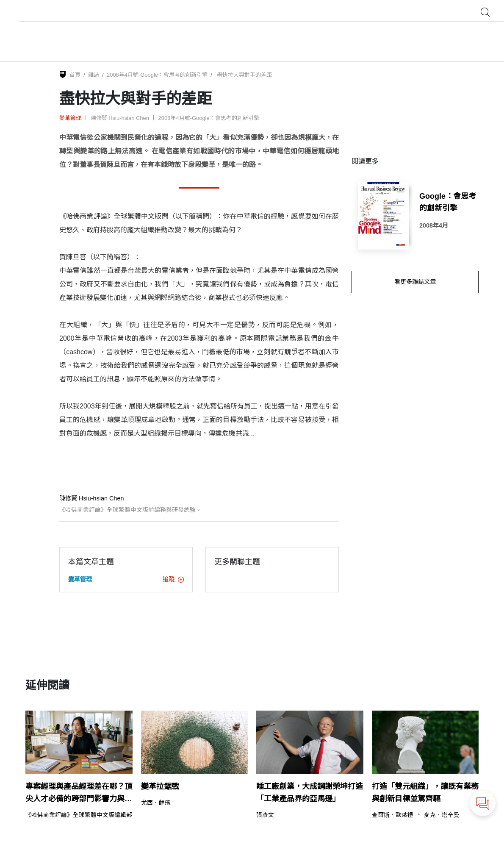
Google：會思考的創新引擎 (448, 202)
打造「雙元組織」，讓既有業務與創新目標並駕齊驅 (425, 793)
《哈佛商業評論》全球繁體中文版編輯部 (79, 815)
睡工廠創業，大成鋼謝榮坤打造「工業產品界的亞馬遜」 (310, 793)
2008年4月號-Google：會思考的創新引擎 (157, 75)
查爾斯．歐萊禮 (393, 815)
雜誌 (94, 75)
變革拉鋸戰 (160, 786)
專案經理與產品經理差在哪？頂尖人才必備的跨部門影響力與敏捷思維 (79, 794)
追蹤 (173, 579)
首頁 (75, 75)
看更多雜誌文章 (415, 282)
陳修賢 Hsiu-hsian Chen (120, 118)
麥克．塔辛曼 (442, 815)
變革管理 (70, 118)
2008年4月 (434, 225)
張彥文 (265, 815)
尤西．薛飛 (156, 803)
